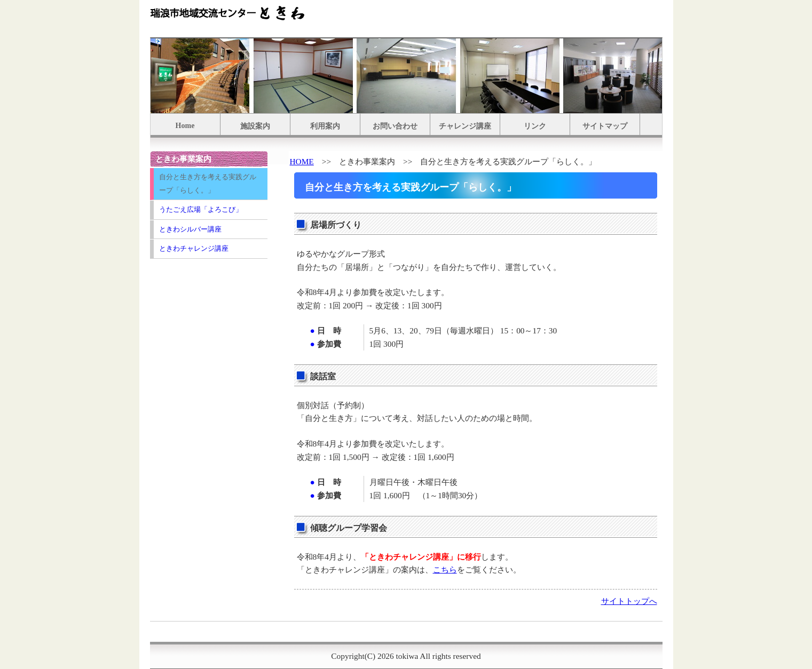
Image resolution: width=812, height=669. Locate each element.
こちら (445, 570)
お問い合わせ (395, 126)
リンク (535, 126)
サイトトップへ (629, 601)
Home (185, 126)
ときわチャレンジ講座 (194, 248)
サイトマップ (605, 126)
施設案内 (255, 126)
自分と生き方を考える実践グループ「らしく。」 (208, 184)
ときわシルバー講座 (190, 229)
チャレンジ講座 (465, 126)
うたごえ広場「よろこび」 (201, 209)
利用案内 (325, 126)
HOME (302, 161)
